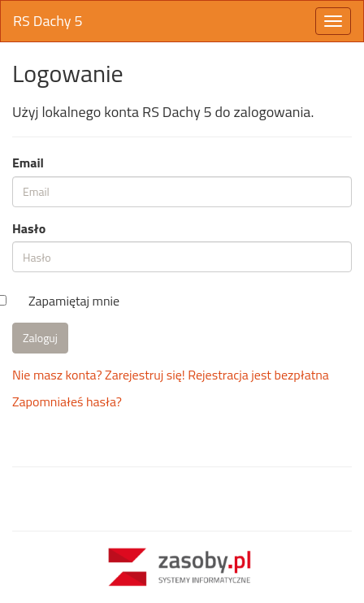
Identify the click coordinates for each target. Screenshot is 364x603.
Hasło (29, 229)
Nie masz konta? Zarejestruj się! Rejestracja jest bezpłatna (171, 375)
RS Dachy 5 (48, 21)
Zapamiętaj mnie (74, 301)
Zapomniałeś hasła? (67, 401)
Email (28, 163)
